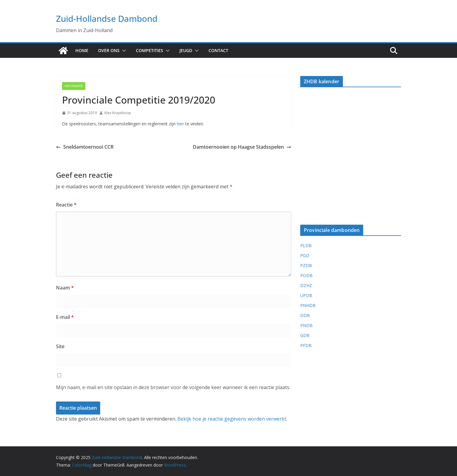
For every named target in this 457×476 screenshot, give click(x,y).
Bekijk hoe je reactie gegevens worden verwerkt (232, 419)
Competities (150, 50)
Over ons (109, 50)
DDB (305, 315)
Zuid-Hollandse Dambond (107, 18)
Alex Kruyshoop (118, 113)
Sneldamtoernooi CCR (85, 147)
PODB (306, 275)
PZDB (306, 265)
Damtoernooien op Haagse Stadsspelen (242, 147)
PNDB (306, 325)
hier (180, 124)
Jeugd (186, 50)
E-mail (65, 317)
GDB (305, 335)
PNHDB (308, 305)
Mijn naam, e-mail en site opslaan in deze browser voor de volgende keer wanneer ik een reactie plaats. (173, 387)
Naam (65, 288)
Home (82, 50)
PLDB (306, 245)
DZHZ (306, 285)
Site (60, 346)
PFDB (306, 345)
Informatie (74, 86)
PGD (305, 255)
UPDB (306, 295)
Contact (218, 50)
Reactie (66, 205)
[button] (123, 51)
